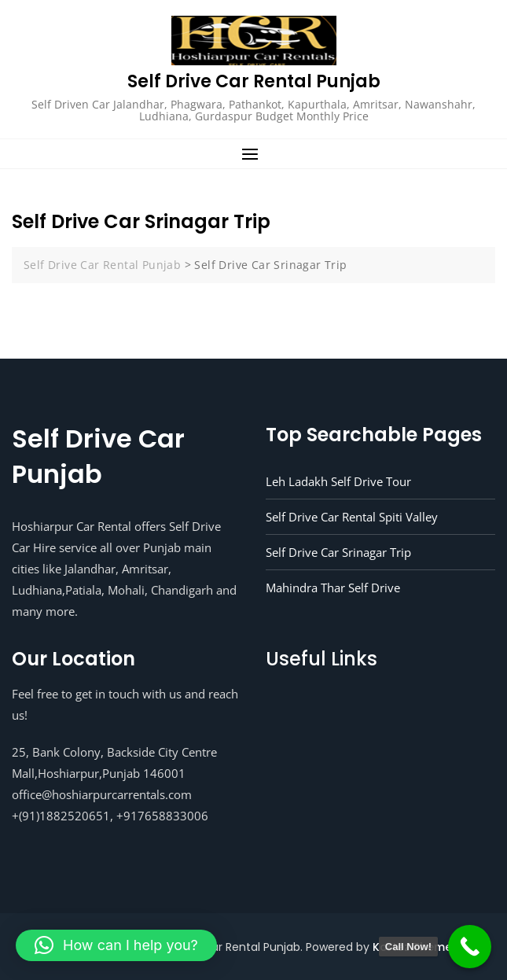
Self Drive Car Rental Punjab (254, 81)
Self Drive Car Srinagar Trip (338, 552)
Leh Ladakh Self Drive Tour (338, 481)
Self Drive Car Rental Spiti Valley (352, 517)
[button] (253, 154)
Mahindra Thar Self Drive (333, 588)
